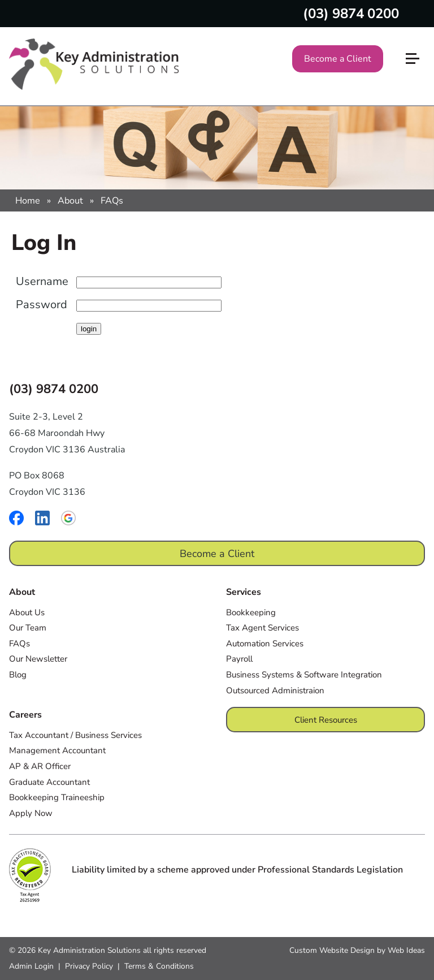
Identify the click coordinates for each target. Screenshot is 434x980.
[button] (417, 40)
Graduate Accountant (49, 782)
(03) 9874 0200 (351, 14)
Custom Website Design (332, 950)
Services (244, 592)
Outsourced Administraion (275, 690)
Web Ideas (406, 950)
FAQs (112, 201)
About (70, 201)
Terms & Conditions (159, 966)
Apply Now (31, 813)
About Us (27, 612)
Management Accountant (57, 750)
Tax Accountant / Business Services (75, 735)
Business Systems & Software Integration (304, 675)
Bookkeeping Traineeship (57, 797)
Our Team (28, 628)
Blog (18, 675)
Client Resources (326, 720)
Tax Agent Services (262, 628)
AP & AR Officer (40, 766)
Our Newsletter (38, 659)
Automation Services (265, 644)
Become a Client (338, 59)
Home (28, 201)
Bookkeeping (251, 612)
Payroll (239, 659)
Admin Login (31, 966)
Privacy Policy (89, 966)
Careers (25, 715)
